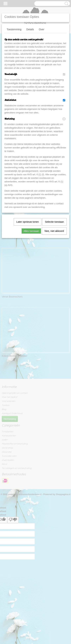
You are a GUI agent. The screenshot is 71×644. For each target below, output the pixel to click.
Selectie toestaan (54, 222)
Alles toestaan (31, 231)
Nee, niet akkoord (54, 231)
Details (30, 29)
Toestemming (14, 29)
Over (42, 29)
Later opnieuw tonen (28, 222)
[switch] (64, 74)
